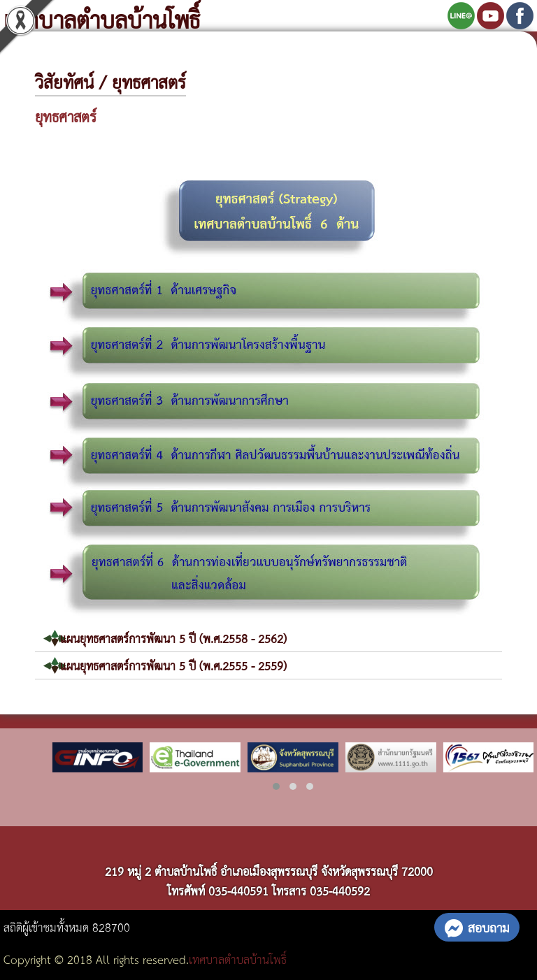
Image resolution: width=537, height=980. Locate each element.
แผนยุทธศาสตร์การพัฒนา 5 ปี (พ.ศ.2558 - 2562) (173, 638)
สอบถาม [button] (477, 927)
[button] (276, 786)
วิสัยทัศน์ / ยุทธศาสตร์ (110, 81)
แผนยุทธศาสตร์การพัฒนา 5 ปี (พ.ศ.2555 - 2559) (173, 665)
